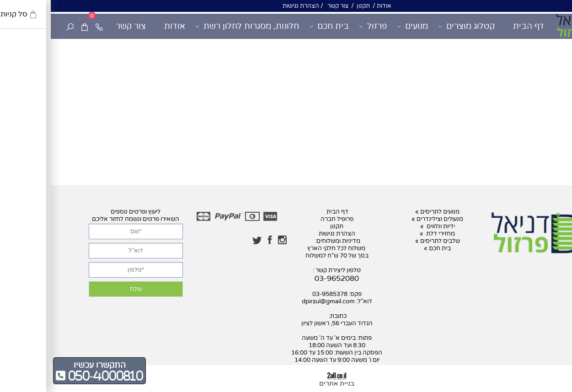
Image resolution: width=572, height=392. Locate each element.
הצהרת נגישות (250, 6)
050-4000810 (53, 376)
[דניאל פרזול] (532, 25)
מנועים (362, 26)
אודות (333, 6)
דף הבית (478, 26)
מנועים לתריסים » (387, 212)
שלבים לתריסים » (387, 241)
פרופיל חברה (286, 219)
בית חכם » (387, 248)
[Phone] (48, 26)
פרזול (322, 26)
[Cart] (34, 26)
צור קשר (286, 6)
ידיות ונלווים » (387, 226)
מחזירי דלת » (387, 234)
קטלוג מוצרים (416, 26)
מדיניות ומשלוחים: (286, 241)
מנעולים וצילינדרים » (387, 219)
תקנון (312, 6)
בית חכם (278, 26)
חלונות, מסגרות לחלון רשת (196, 26)
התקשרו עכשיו (49, 365)
